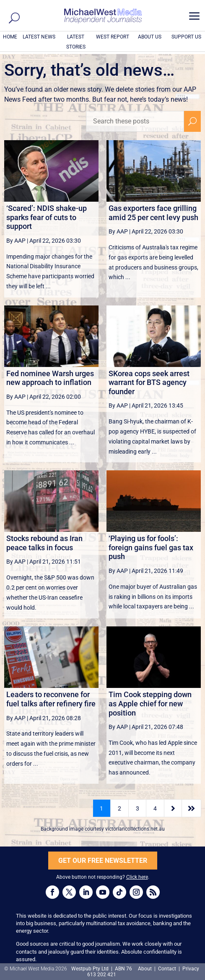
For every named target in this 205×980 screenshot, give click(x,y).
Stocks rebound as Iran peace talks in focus (44, 543)
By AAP (16, 241)
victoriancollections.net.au (135, 829)
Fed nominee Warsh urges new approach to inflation (50, 378)
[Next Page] (173, 808)
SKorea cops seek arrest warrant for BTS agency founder (149, 382)
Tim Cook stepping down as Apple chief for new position (150, 703)
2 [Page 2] (119, 808)
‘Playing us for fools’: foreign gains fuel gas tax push (151, 547)
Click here (137, 877)
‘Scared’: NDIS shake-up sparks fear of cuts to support (47, 217)
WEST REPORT (113, 37)
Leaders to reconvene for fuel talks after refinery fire (51, 699)
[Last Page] (192, 808)
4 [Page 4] (155, 808)
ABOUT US (150, 37)
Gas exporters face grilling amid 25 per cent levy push (153, 213)
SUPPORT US (186, 37)
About (145, 969)
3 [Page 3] (138, 808)
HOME (10, 37)
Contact (167, 969)
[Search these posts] (135, 121)
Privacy (191, 969)
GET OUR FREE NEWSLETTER (103, 861)
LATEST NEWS (39, 37)
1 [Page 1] (101, 808)
